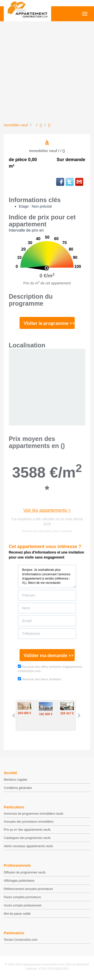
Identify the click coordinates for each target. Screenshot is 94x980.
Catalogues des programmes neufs (27, 838)
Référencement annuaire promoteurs (28, 889)
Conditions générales (18, 788)
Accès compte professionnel (23, 905)
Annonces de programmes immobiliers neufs (33, 814)
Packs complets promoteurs (22, 897)
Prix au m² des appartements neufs (27, 830)
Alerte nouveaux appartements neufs (28, 846)
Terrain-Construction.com (21, 940)
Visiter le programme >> (49, 323)
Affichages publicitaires (19, 881)
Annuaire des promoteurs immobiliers (29, 822)
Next (79, 715)
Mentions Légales (16, 780)
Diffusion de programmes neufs (25, 872)
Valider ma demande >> (49, 655)
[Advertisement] (47, 73)
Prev (14, 715)
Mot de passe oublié (17, 914)
